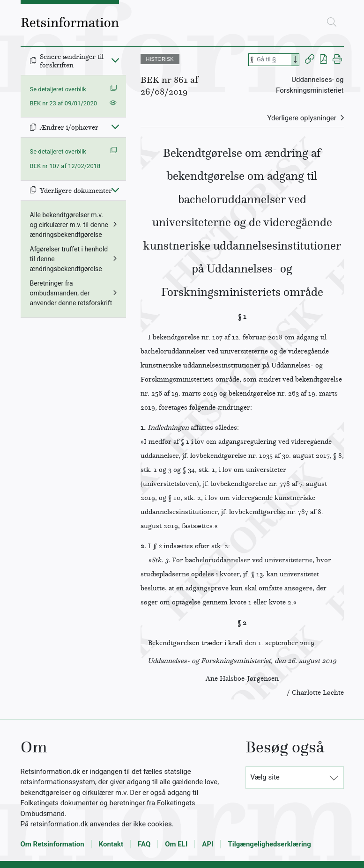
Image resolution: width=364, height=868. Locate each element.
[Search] (295, 60)
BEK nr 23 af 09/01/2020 (64, 103)
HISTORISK (160, 59)
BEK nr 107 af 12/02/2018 (65, 166)
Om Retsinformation (52, 844)
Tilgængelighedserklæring (269, 844)
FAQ (144, 844)
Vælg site (265, 777)
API (208, 844)
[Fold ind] (115, 60)
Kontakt (111, 844)
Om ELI (176, 844)
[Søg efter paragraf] (273, 60)
